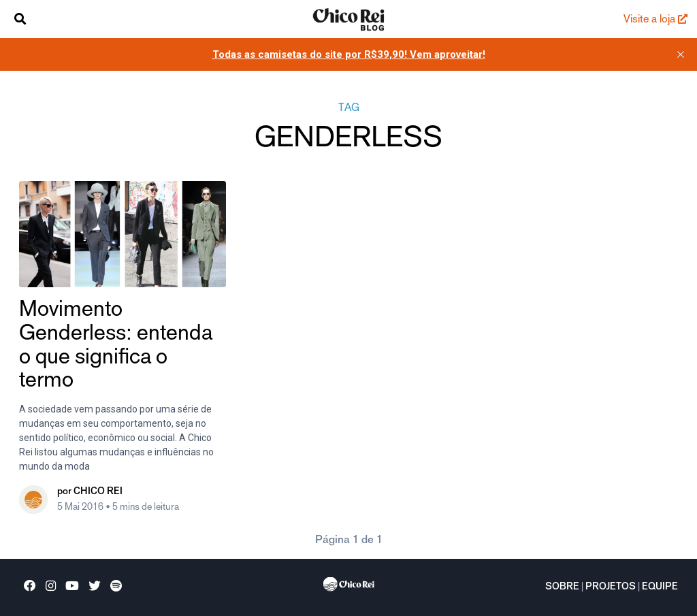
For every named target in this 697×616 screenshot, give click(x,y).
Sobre (562, 587)
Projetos (611, 587)
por (90, 492)
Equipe (660, 587)
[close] (681, 54)
